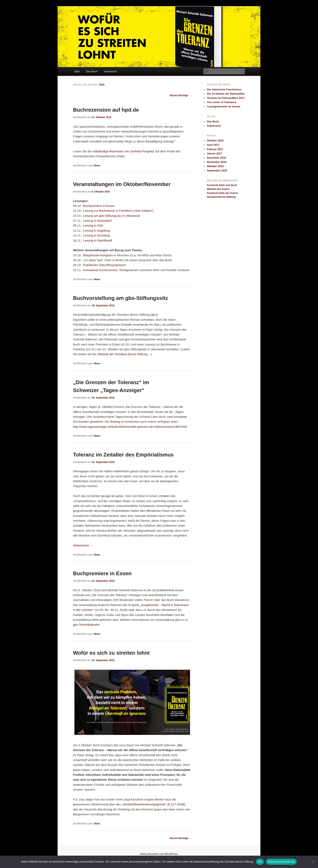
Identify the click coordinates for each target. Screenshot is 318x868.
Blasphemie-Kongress (98, 255)
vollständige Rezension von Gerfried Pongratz (123, 151)
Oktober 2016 (215, 166)
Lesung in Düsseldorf (97, 221)
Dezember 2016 (216, 158)
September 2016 (217, 170)
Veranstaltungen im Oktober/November (122, 184)
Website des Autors (218, 189)
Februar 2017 (215, 149)
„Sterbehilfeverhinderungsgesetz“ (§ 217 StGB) (153, 804)
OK (260, 862)
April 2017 (213, 145)
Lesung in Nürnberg (97, 235)
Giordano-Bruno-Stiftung (221, 197)
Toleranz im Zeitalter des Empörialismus (123, 455)
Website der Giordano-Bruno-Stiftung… (124, 354)
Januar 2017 (214, 153)
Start (77, 71)
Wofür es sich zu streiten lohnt (111, 653)
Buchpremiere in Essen (99, 206)
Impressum (110, 71)
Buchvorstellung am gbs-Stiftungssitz (120, 298)
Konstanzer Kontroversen (100, 270)
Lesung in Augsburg (97, 230)
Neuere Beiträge (181, 95)
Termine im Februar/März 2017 (226, 98)
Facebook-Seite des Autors (222, 193)
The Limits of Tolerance (222, 102)
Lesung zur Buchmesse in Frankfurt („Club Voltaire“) (119, 211)
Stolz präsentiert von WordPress (159, 854)
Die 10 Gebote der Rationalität (226, 94)
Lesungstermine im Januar (224, 106)
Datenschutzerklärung (281, 862)
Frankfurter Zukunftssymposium (105, 265)
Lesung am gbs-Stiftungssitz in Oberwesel (112, 216)
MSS (102, 85)
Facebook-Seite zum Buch (222, 185)
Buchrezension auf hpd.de (106, 110)
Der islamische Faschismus (224, 89)
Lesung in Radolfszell (98, 240)
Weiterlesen (83, 545)
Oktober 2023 (215, 141)
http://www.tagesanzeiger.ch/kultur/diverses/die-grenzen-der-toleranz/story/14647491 (130, 427)
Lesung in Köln (93, 225)
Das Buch (92, 71)
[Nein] (313, 862)
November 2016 (217, 162)
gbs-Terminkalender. (87, 625)
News (97, 166)
